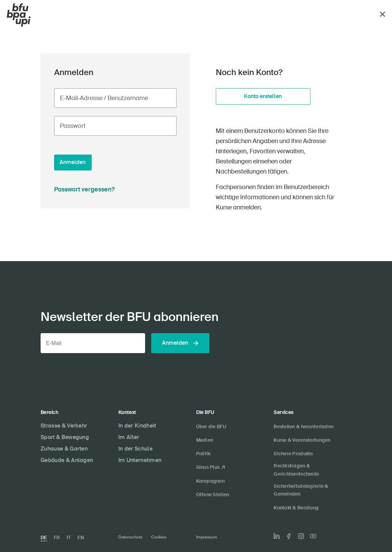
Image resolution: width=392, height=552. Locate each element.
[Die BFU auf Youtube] (313, 536)
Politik (203, 454)
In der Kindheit (137, 426)
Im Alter (129, 437)
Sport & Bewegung (65, 437)
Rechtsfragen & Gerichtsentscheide (296, 470)
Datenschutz (130, 537)
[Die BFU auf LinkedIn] (277, 536)
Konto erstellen (263, 96)
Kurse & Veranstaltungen (302, 440)
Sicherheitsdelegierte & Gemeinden (301, 490)
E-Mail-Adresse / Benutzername (104, 98)
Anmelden (73, 162)
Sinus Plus (208, 467)
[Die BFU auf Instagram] (301, 536)
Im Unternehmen (140, 460)
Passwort (73, 126)
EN (81, 537)
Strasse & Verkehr (64, 426)
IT (69, 537)
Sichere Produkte (293, 454)
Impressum (207, 537)
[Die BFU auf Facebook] (289, 536)
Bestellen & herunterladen (304, 427)
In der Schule (135, 449)
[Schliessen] (383, 13)
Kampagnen (211, 481)
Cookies (159, 537)
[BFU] (19, 15)
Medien (205, 440)
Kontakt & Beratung (296, 508)
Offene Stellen (213, 495)
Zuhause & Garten (64, 449)
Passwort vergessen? (84, 189)
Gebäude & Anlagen (67, 460)
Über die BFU (211, 427)
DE (44, 537)
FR (57, 537)
